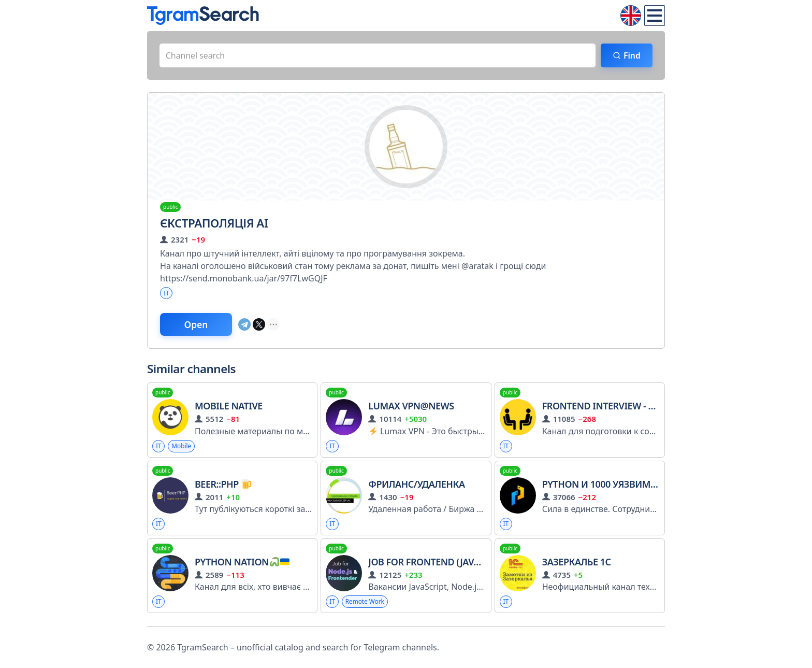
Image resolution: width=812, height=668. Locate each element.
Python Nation (242, 563)
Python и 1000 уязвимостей (611, 485)
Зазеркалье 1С (577, 563)
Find (632, 55)
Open (197, 325)
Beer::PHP (223, 485)
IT (166, 293)
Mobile (182, 446)
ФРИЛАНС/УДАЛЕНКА (416, 485)
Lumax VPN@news (411, 407)
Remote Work (365, 602)
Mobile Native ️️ (230, 407)
